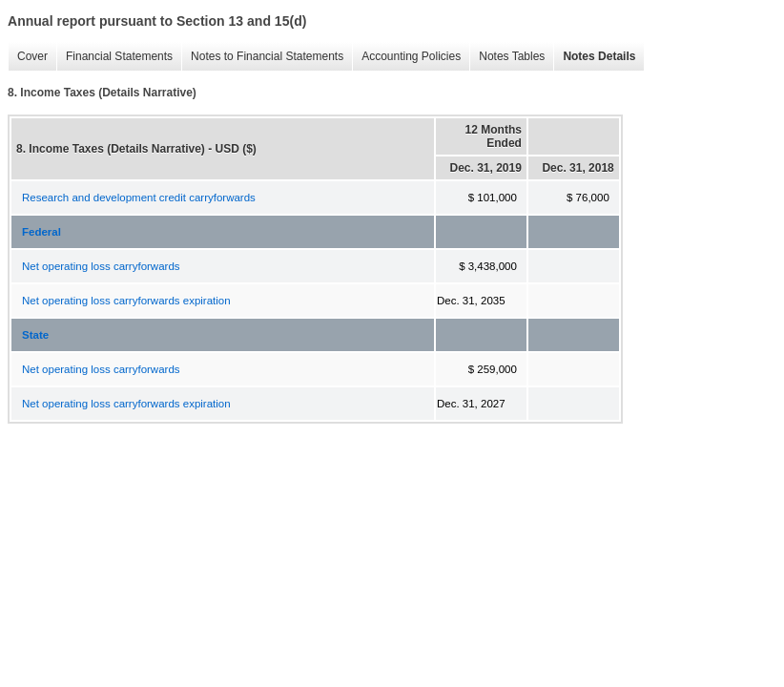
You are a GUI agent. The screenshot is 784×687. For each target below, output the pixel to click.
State (35, 335)
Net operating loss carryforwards (101, 266)
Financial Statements (114, 57)
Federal (41, 232)
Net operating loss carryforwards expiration (126, 301)
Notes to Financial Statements (262, 57)
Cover (28, 57)
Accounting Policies (406, 57)
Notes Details (594, 57)
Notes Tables (507, 57)
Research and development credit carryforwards (139, 198)
